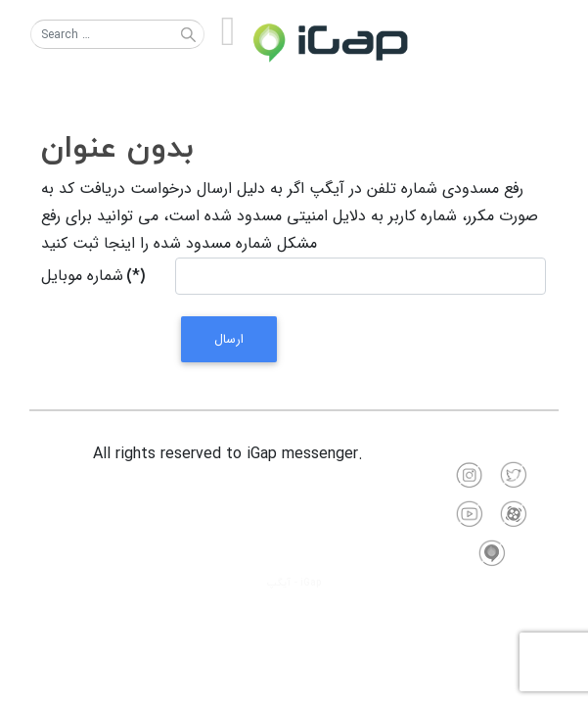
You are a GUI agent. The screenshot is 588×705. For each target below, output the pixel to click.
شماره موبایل (93, 276)
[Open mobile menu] (227, 33)
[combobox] (117, 34)
